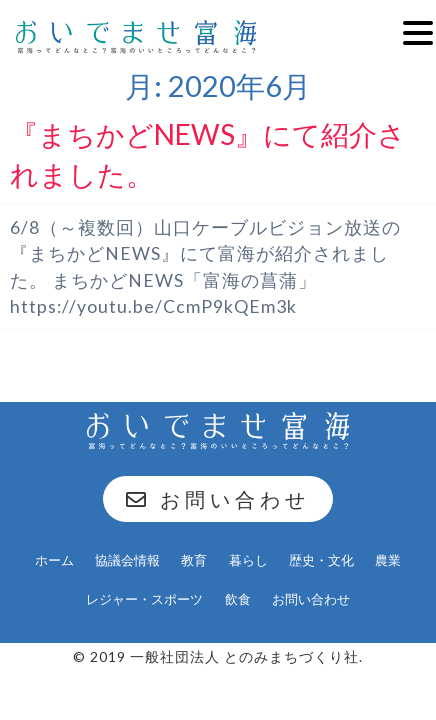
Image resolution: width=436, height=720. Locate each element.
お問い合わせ (218, 499)
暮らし (248, 560)
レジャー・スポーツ (144, 599)
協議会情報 (127, 560)
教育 (194, 560)
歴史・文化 (321, 560)
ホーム (54, 560)
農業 (388, 560)
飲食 (238, 599)
